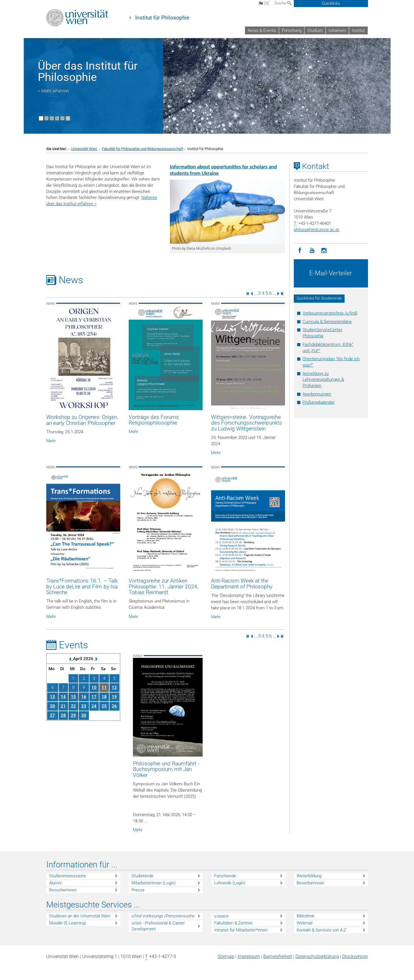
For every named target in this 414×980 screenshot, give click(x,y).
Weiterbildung (309, 876)
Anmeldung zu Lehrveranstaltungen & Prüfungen (323, 380)
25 (104, 706)
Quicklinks (331, 3)
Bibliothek (305, 916)
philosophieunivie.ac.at (316, 230)
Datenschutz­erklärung (317, 956)
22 (73, 706)
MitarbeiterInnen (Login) (154, 883)
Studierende (143, 876)
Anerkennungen (317, 394)
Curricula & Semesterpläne (327, 322)
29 (73, 715)
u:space (221, 916)
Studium (315, 30)
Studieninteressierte (68, 876)
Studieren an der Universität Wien (80, 916)
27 (52, 715)
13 (52, 697)
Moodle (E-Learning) (68, 923)
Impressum (249, 956)
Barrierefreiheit (278, 956)
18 (104, 697)
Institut (358, 30)
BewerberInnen (310, 883)
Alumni (55, 883)
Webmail (305, 923)
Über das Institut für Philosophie (88, 72)
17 (94, 697)
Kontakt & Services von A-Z (321, 930)
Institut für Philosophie (162, 18)
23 (84, 706)
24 (94, 706)
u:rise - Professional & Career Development (158, 926)
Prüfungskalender (319, 402)
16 (84, 697)
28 (63, 715)
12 (114, 687)
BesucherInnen (63, 890)
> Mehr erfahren (53, 91)
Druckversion (355, 956)
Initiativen (337, 30)
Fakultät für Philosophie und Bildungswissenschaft (143, 149)
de (264, 3)
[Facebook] (300, 251)
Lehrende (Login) (230, 883)
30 (84, 715)
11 (104, 687)
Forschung (292, 30)
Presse (138, 890)
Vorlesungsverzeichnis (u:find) (330, 313)
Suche (283, 3)
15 (73, 697)
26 (114, 706)
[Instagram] (324, 251)
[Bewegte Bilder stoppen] (68, 118)
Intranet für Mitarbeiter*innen (241, 930)
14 (63, 697)
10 (94, 687)
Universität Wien (85, 149)
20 (52, 706)
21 (63, 706)
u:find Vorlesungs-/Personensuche (163, 916)
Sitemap (226, 956)
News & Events (262, 30)
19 (114, 697)
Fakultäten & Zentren (233, 923)
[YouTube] (312, 251)
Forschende (225, 876)
